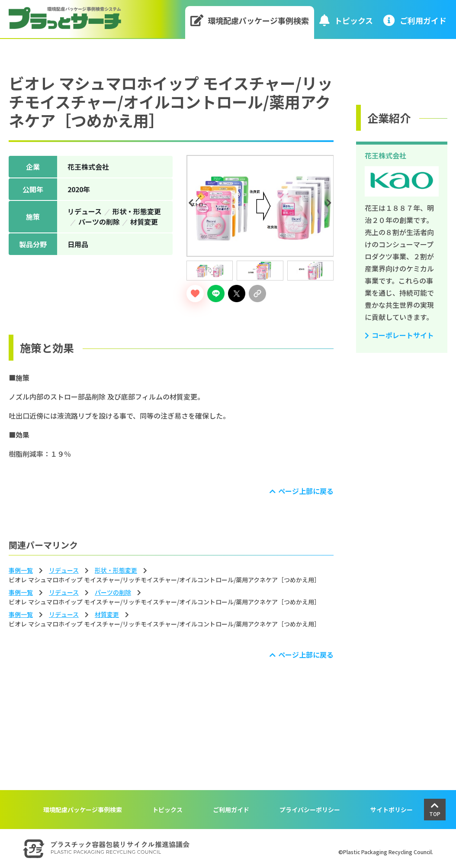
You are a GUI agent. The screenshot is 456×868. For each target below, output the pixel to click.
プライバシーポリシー (310, 810)
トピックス (346, 20)
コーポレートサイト (403, 335)
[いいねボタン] (195, 294)
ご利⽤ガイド (415, 20)
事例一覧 (21, 570)
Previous (193, 203)
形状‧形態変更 (116, 570)
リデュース (64, 570)
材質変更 (107, 614)
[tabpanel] (260, 206)
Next (330, 203)
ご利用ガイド (231, 810)
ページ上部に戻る (306, 491)
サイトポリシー (392, 810)
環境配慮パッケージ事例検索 (250, 20)
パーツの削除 (113, 592)
